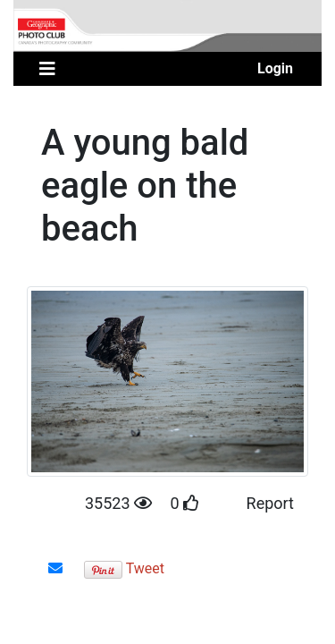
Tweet (145, 568)
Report (270, 503)
